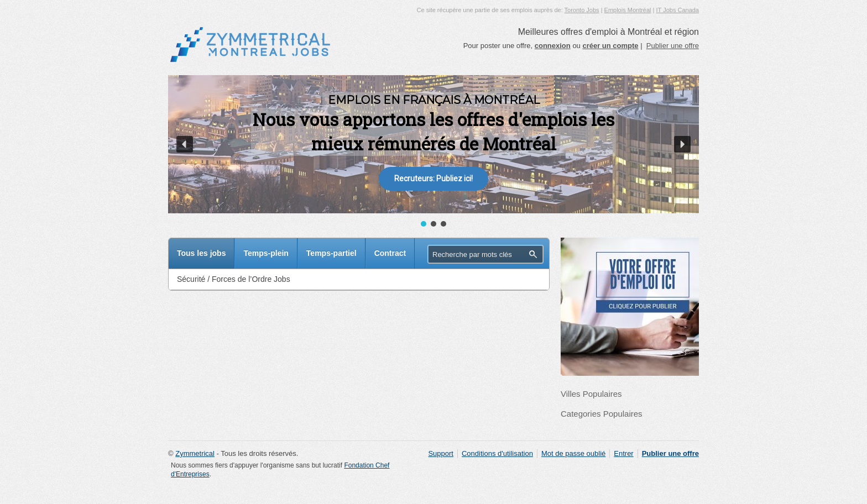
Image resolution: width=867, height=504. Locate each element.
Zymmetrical (195, 453)
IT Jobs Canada (678, 10)
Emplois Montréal (628, 10)
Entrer (623, 453)
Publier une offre (673, 46)
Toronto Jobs (582, 10)
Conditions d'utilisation (497, 453)
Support (441, 453)
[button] (185, 144)
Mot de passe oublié (573, 453)
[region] (433, 152)
